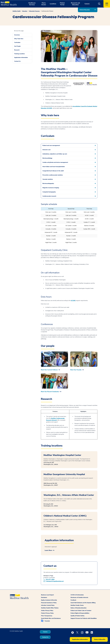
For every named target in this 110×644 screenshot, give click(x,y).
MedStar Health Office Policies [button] (50, 608)
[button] (99, 4)
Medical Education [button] (85, 10)
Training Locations (19, 54)
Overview (17, 35)
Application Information (21, 57)
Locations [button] (53, 4)
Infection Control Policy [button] (48, 605)
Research (17, 50)
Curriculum (17, 42)
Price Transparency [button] (47, 616)
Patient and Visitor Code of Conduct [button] (81, 611)
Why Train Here (19, 39)
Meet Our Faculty (76, 370)
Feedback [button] (73, 600)
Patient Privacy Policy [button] (47, 613)
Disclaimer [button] (44, 597)
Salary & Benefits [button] (100, 639)
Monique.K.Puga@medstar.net (55, 581)
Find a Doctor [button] (44, 4)
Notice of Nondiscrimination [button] (79, 608)
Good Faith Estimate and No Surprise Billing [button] (83, 603)
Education (25, 11)
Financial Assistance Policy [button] (49, 603)
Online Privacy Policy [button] (47, 611)
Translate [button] (47, 621)
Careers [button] (87, 4)
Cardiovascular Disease (47, 11)
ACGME (73, 301)
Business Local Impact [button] (47, 595)
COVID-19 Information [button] (77, 595)
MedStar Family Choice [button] (77, 605)
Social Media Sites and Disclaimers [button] (51, 618)
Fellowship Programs (34, 11)
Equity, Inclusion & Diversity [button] (49, 600)
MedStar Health (17, 11)
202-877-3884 (50, 579)
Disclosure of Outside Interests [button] (79, 597)
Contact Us (17, 61)
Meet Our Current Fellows (49, 370)
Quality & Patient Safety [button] (77, 616)
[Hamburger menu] (107, 4)
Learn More (48, 550)
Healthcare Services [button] (32, 4)
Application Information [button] (80, 639)
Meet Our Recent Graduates (50, 392)
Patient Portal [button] (62, 4)
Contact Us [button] (45, 637)
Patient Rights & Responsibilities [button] (80, 613)
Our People (17, 46)
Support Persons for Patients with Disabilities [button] (84, 618)
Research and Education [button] (75, 4)
